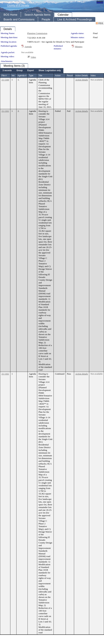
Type (31, 76)
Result (70, 76)
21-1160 (5, 80)
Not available (27, 52)
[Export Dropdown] (31, 71)
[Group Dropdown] (20, 71)
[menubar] (32, 71)
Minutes (79, 47)
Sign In (100, 2)
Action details (82, 80)
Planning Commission (37, 33)
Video (33, 57)
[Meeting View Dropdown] (50, 71)
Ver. (13, 76)
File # (4, 76)
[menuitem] (7, 71)
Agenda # (22, 76)
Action (58, 76)
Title (40, 76)
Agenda (28, 47)
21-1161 (5, 111)
